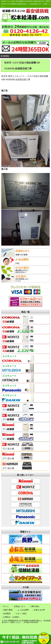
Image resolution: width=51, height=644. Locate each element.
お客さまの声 (39, 610)
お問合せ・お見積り (12, 617)
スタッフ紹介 (21, 614)
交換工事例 (8, 610)
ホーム (6, 606)
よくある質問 (23, 610)
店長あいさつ (19, 606)
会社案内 (7, 614)
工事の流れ (35, 606)
